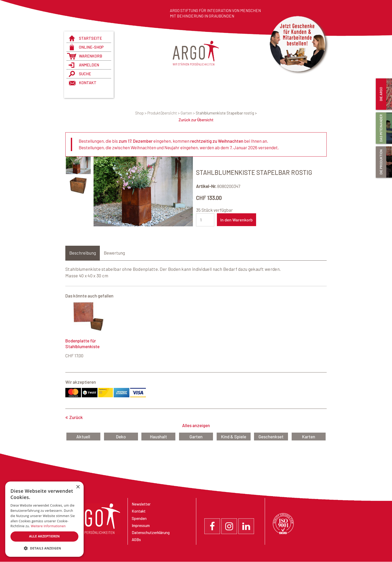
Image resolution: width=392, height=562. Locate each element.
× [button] (78, 487)
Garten (188, 113)
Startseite (90, 38)
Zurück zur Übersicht (196, 120)
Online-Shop (91, 47)
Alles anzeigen (196, 426)
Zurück (76, 417)
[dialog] (44, 519)
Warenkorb (91, 56)
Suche (85, 74)
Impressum (141, 526)
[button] (44, 548)
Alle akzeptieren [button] (44, 536)
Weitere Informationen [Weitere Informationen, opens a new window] (48, 526)
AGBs (136, 540)
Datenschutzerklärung (151, 533)
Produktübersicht (164, 113)
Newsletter (141, 504)
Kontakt (88, 83)
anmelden (89, 65)
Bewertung (114, 253)
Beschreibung (83, 253)
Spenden (139, 519)
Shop (141, 113)
